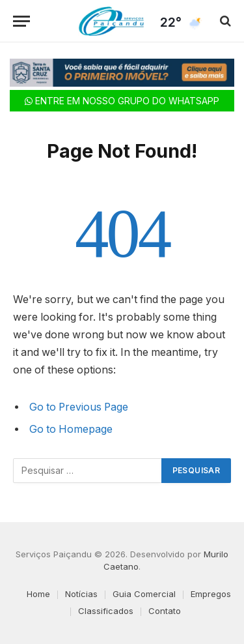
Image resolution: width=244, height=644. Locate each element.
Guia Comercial (144, 594)
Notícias (81, 594)
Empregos (211, 594)
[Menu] (21, 21)
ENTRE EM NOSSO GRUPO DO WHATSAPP (122, 101)
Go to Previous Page (79, 407)
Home (38, 594)
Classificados (106, 611)
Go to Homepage (71, 429)
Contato (165, 611)
